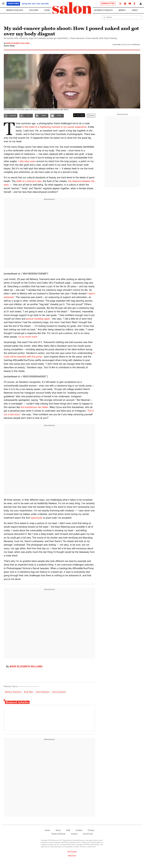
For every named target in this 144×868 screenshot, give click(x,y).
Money (122, 10)
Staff (68, 830)
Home (47, 830)
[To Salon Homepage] (72, 8)
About (58, 830)
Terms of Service (58, 834)
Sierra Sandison (59, 692)
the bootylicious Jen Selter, (35, 407)
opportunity (36, 518)
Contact (79, 830)
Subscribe (13, 4)
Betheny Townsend (13, 692)
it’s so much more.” (28, 337)
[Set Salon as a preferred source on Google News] (79, 115)
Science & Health (103, 10)
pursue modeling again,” (39, 319)
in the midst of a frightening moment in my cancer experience (55, 127)
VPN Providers (72, 852)
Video (135, 10)
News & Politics (15, 10)
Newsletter (108, 4)
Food (47, 10)
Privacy (91, 830)
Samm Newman (43, 692)
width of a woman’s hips (29, 181)
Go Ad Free (88, 834)
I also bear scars (27, 161)
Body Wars (28, 692)
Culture (34, 10)
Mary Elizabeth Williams (18, 43)
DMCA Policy (72, 856)
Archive (74, 834)
